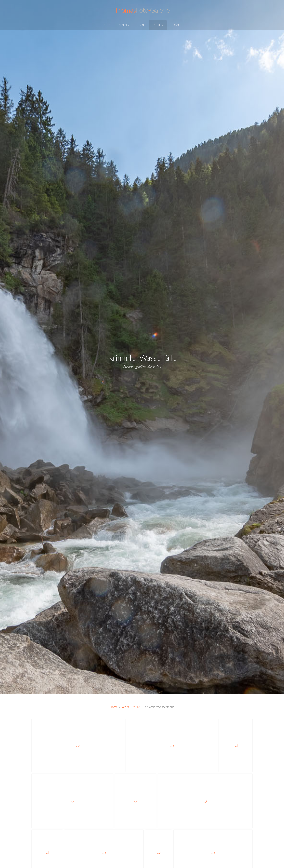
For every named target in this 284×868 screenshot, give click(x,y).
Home (141, 25)
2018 (137, 707)
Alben (123, 25)
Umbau (175, 25)
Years (125, 707)
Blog (107, 25)
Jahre (157, 25)
